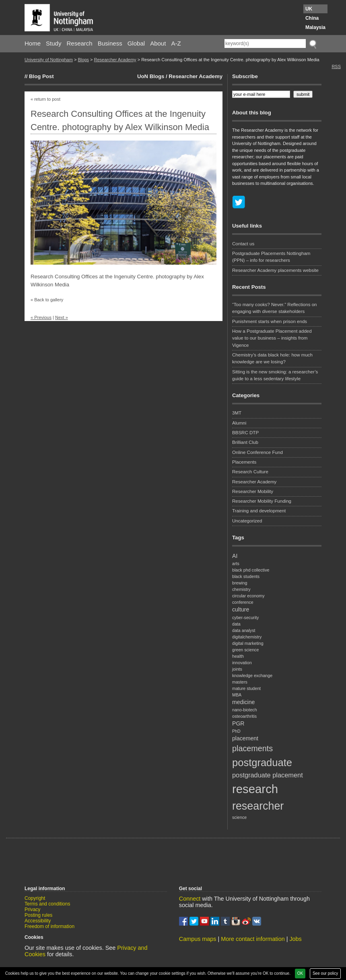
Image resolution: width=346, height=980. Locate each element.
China (312, 18)
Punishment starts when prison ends (270, 321)
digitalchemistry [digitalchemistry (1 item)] (247, 637)
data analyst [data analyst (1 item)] (244, 630)
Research (80, 43)
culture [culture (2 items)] (241, 609)
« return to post (45, 99)
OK (300, 973)
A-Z (176, 43)
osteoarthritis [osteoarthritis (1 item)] (244, 716)
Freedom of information (49, 926)
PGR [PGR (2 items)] (238, 723)
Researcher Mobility (253, 491)
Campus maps (198, 939)
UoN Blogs (151, 76)
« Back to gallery (47, 300)
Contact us (243, 244)
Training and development (259, 511)
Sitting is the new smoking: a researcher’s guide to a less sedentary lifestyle (275, 375)
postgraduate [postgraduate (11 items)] (262, 762)
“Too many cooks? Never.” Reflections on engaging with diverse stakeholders (275, 308)
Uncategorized (247, 521)
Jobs (295, 939)
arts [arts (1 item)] (236, 564)
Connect (190, 899)
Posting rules (38, 915)
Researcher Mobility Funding (262, 501)
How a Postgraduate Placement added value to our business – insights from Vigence (272, 338)
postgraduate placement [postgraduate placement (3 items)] (268, 775)
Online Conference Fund (257, 452)
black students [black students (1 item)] (246, 576)
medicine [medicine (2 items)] (243, 702)
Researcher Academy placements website (275, 270)
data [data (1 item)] (236, 624)
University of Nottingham (49, 60)
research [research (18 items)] (255, 789)
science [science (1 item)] (239, 817)
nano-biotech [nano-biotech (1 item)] (245, 710)
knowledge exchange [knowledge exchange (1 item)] (252, 675)
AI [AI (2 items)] (235, 556)
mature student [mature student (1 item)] (246, 688)
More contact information (253, 939)
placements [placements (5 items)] (252, 748)
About (158, 43)
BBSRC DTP (245, 433)
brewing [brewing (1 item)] (240, 583)
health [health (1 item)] (238, 656)
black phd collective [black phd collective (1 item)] (251, 570)
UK (309, 9)
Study (54, 43)
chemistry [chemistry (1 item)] (241, 589)
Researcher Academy (115, 60)
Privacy (32, 910)
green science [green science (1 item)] (245, 650)
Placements (244, 462)
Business (110, 43)
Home (33, 43)
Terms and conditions (47, 904)
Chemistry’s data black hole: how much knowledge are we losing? (272, 358)
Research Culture (250, 472)
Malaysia (315, 27)
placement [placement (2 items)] (245, 738)
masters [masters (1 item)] (240, 682)
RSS (336, 66)
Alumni (239, 423)
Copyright (35, 898)
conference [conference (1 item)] (243, 602)
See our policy (325, 973)
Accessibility (38, 921)
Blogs (83, 60)
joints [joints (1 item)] (237, 669)
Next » (62, 317)
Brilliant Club (245, 442)
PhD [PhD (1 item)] (236, 731)
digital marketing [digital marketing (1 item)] (248, 643)
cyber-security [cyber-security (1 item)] (245, 617)
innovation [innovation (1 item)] (242, 663)
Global (136, 43)
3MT (237, 413)
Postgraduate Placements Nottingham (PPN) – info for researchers (271, 257)
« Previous (41, 317)
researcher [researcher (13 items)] (258, 806)
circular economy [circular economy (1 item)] (248, 596)
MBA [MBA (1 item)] (237, 695)
